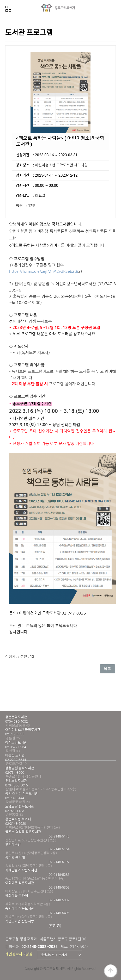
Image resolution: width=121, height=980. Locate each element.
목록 (107, 669)
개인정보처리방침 (19, 954)
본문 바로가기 (0, 0)
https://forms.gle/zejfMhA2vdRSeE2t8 (44, 271)
